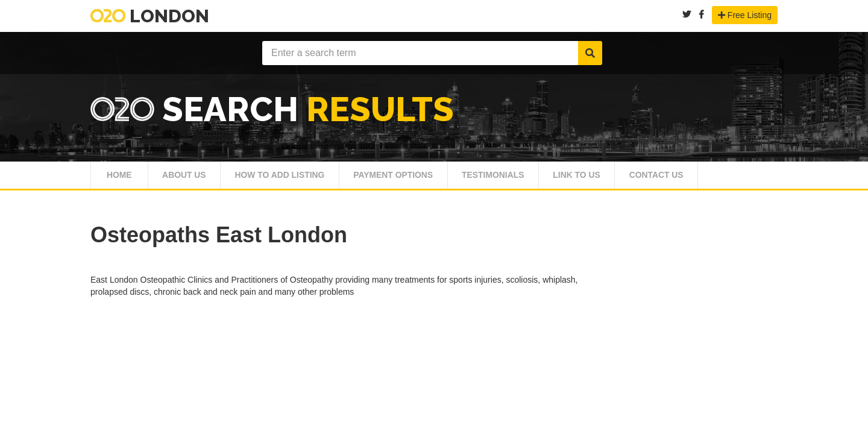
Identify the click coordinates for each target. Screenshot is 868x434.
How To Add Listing (299, 179)
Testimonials (538, 179)
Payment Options (426, 179)
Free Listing (745, 15)
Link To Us (633, 179)
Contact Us (723, 179)
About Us (191, 179)
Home (120, 179)
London (150, 16)
